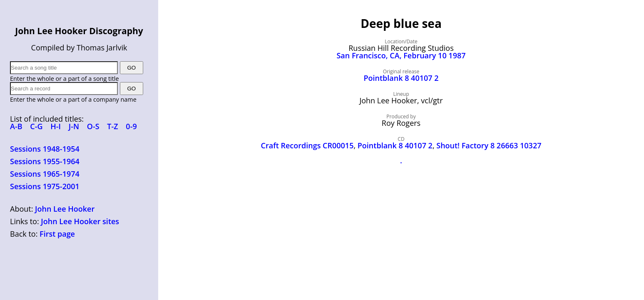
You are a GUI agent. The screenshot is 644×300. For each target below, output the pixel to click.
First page (57, 234)
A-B (16, 126)
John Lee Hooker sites (80, 221)
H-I (56, 126)
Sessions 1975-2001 (45, 186)
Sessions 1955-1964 (45, 161)
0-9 (131, 126)
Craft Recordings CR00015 (307, 145)
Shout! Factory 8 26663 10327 (489, 145)
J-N (74, 126)
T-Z (112, 126)
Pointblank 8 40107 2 (401, 78)
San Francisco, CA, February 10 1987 (401, 55)
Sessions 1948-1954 (45, 149)
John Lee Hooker (65, 209)
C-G (36, 126)
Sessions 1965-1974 (45, 174)
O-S (93, 126)
